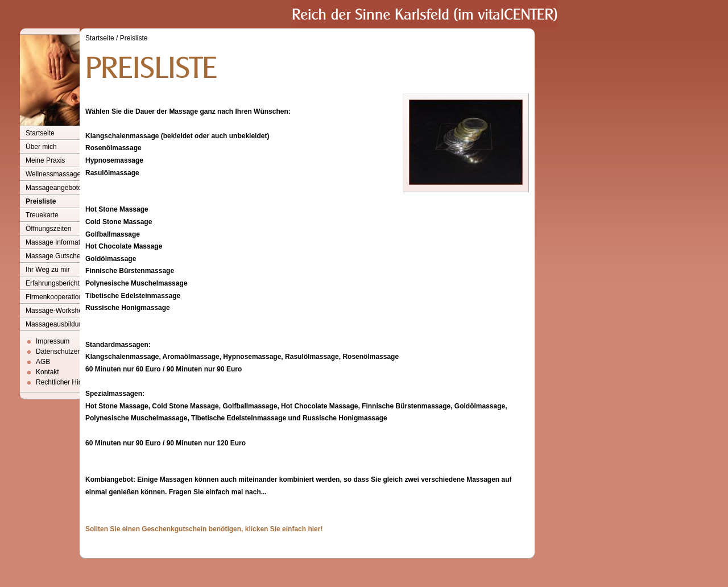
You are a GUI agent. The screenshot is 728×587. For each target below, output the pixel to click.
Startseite (40, 133)
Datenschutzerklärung (69, 352)
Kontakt (47, 372)
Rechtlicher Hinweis (66, 382)
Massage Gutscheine (58, 256)
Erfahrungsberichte (54, 283)
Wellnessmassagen (55, 174)
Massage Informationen (61, 242)
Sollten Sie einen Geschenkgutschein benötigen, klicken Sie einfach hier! (204, 529)
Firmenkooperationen (58, 297)
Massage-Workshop (56, 311)
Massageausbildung (56, 324)
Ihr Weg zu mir (48, 270)
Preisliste (41, 201)
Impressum (53, 341)
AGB (43, 362)
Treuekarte (42, 215)
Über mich (41, 147)
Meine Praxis (45, 160)
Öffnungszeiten (49, 229)
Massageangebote (54, 188)
